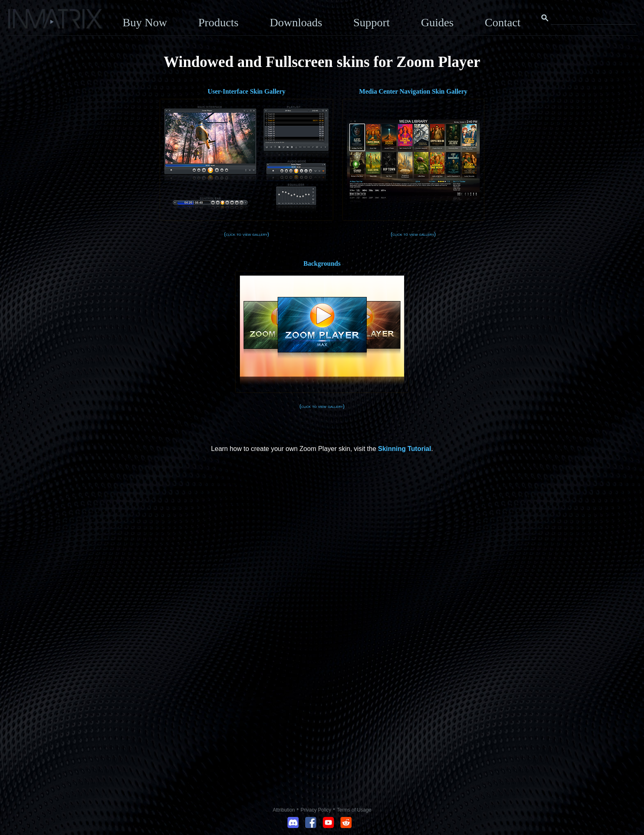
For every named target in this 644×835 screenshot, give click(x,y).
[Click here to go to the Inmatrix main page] (23, 22)
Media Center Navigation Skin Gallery (413, 91)
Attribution (284, 810)
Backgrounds (322, 263)
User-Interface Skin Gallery (246, 91)
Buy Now (145, 22)
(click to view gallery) (246, 234)
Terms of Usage (354, 810)
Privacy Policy (316, 810)
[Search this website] (593, 18)
